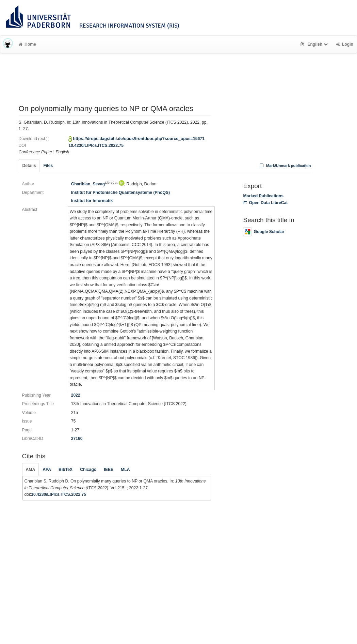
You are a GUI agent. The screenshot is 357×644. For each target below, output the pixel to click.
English (315, 44)
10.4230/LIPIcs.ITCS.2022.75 (96, 145)
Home (27, 44)
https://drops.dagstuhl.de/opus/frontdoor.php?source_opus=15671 (139, 139)
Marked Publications (263, 196)
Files (48, 166)
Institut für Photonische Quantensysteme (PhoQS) (121, 193)
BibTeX (66, 470)
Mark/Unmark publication (284, 166)
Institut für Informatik (92, 201)
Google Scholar (264, 232)
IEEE (109, 470)
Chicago (88, 470)
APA (47, 470)
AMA (31, 470)
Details (29, 166)
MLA (125, 470)
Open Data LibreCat (265, 203)
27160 (77, 439)
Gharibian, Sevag (94, 184)
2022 (76, 395)
